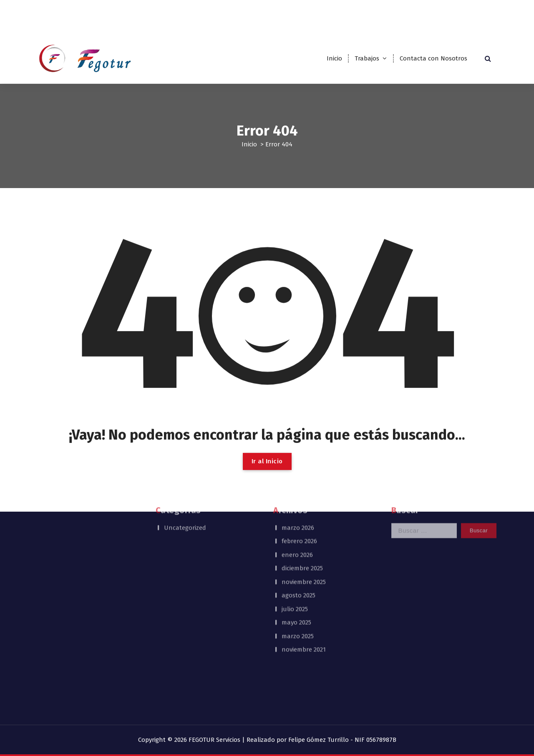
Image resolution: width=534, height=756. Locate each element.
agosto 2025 (298, 519)
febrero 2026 (299, 465)
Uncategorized (185, 451)
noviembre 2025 (304, 505)
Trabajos (367, 58)
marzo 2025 (298, 559)
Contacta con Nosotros (433, 58)
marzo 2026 (298, 451)
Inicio (334, 58)
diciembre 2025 (302, 492)
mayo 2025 (296, 546)
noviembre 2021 (304, 573)
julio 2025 (295, 532)
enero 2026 (297, 478)
